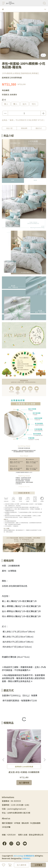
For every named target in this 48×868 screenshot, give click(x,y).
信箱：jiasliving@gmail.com (14, 809)
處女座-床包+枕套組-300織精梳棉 (24, 772)
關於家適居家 (7, 823)
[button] (45, 760)
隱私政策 (25, 823)
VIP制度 (17, 823)
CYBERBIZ (26, 858)
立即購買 (38, 865)
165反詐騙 (6, 827)
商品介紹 (9, 128)
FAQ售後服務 (35, 823)
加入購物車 (22, 865)
